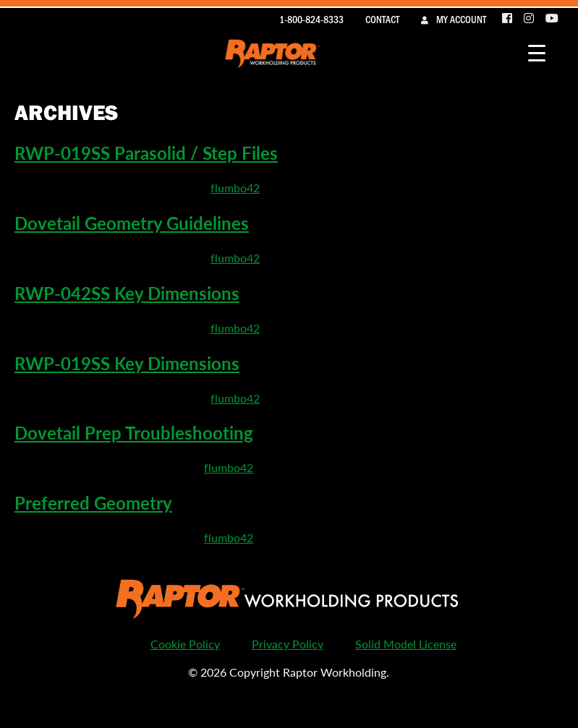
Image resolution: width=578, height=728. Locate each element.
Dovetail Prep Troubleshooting (134, 432)
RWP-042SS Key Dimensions (127, 293)
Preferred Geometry (93, 502)
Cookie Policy (185, 644)
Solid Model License (406, 644)
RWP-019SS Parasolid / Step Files (146, 153)
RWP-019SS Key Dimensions (127, 363)
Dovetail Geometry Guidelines (132, 223)
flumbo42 (235, 188)
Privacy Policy (288, 644)
